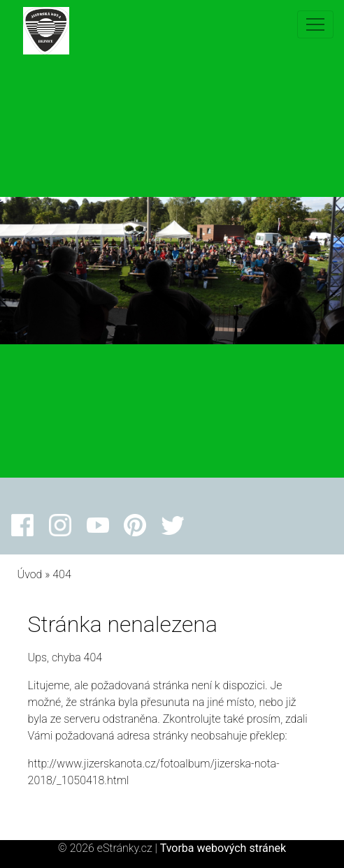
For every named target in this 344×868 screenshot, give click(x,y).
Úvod (30, 574)
